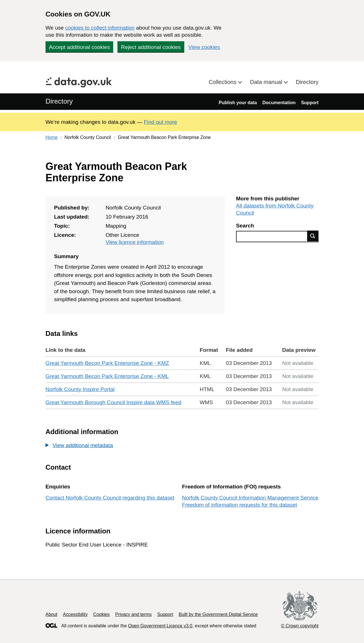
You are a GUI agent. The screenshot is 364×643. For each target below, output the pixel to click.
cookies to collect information (100, 28)
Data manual (267, 82)
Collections (223, 82)
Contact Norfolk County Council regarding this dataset (110, 498)
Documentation (279, 103)
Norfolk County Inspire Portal (80, 389)
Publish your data (238, 103)
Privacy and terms (133, 614)
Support (310, 103)
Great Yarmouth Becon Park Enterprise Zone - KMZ (107, 363)
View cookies (204, 47)
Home (52, 137)
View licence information (135, 242)
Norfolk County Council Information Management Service (250, 498)
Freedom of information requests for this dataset (239, 505)
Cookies (102, 614)
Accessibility (75, 614)
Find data (313, 236)
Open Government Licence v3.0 (160, 626)
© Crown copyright (300, 626)
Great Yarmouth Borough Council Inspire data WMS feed (113, 402)
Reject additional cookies (151, 47)
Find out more (161, 122)
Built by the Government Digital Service (218, 614)
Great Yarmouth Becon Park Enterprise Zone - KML (107, 376)
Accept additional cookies (79, 47)
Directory (307, 82)
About (51, 614)
